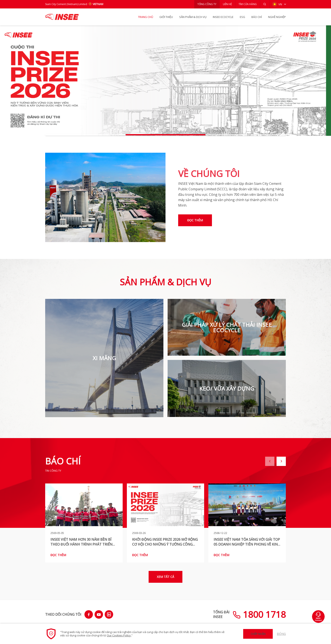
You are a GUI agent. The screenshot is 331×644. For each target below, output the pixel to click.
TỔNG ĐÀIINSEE (221, 614)
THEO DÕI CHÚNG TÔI (63, 614)
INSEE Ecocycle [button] (223, 17)
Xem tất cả (165, 577)
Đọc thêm (195, 220)
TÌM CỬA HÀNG (248, 4)
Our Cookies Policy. (119, 635)
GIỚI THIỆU (166, 17)
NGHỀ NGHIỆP (277, 17)
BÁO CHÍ (257, 17)
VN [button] (277, 4)
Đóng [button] (281, 634)
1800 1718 (259, 614)
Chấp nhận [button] (258, 634)
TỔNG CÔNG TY (207, 4)
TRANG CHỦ (146, 17)
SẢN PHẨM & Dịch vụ (193, 17)
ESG (242, 17)
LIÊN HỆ (227, 4)
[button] (265, 4)
